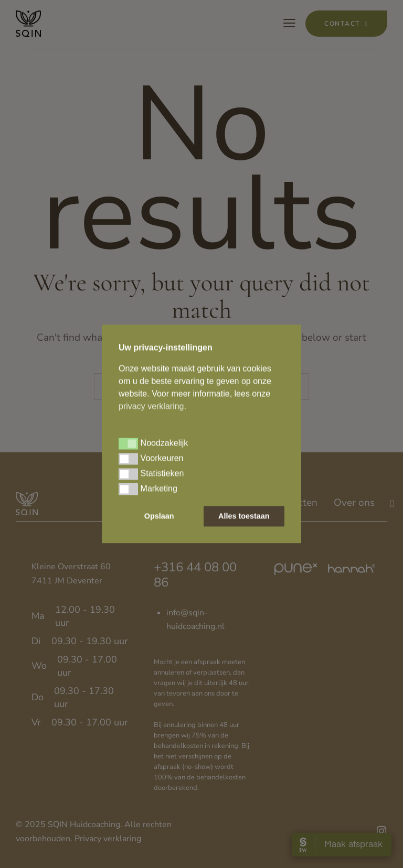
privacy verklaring (151, 406)
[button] (128, 443)
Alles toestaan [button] (244, 516)
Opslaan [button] (159, 516)
